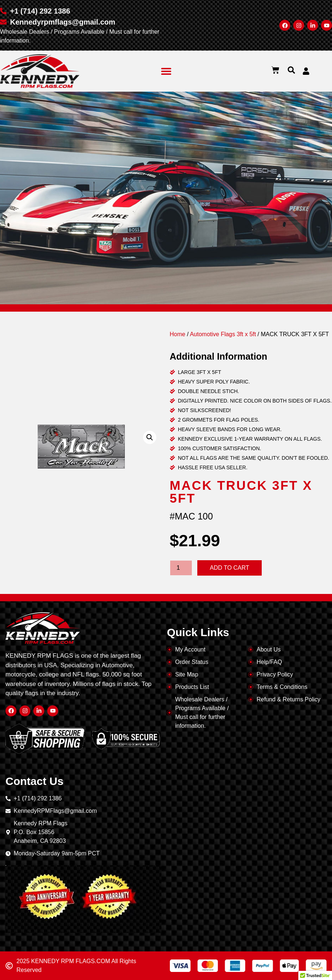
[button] (166, 71)
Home (178, 334)
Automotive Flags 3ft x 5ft (223, 334)
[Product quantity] (181, 568)
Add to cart (230, 568)
